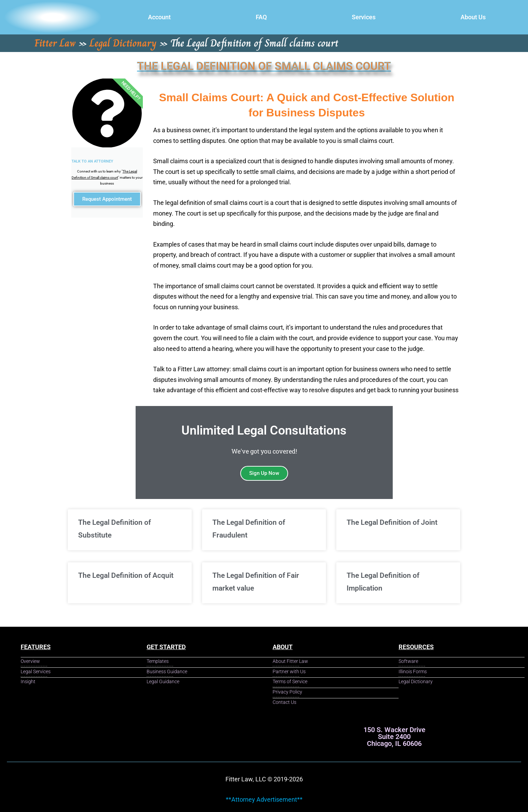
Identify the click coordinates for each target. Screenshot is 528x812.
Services (364, 17)
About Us (473, 17)
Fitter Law (55, 43)
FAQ (261, 17)
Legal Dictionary (123, 43)
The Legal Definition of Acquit (126, 575)
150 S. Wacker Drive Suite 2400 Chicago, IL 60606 (394, 737)
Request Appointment (107, 201)
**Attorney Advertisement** (264, 799)
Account (159, 17)
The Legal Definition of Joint (392, 522)
